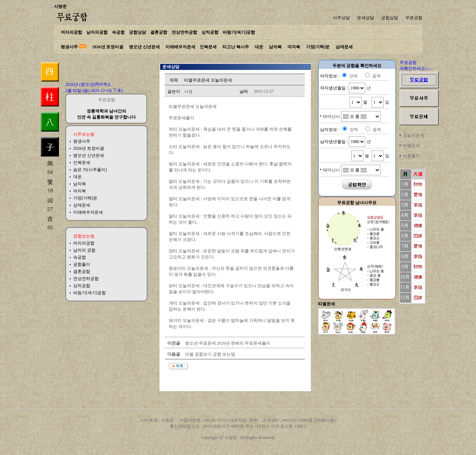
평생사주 (69, 47)
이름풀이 (411, 156)
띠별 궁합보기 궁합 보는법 (210, 354)
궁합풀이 (82, 264)
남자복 (275, 47)
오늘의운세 (413, 135)
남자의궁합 (97, 32)
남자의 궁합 (84, 250)
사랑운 (60, 6)
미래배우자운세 (180, 47)
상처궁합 (210, 32)
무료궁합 (414, 18)
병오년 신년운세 (144, 47)
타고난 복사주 (236, 47)
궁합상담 (390, 18)
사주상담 (341, 18)
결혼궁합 (159, 32)
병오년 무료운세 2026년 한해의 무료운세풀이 (227, 343)
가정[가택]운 (318, 47)
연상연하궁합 (184, 32)
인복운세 (208, 47)
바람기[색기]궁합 (239, 32)
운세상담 (366, 18)
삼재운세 (344, 47)
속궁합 (118, 32)
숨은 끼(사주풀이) (90, 170)
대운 (259, 47)
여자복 (294, 47)
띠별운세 (411, 146)
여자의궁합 (71, 32)
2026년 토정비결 (108, 47)
